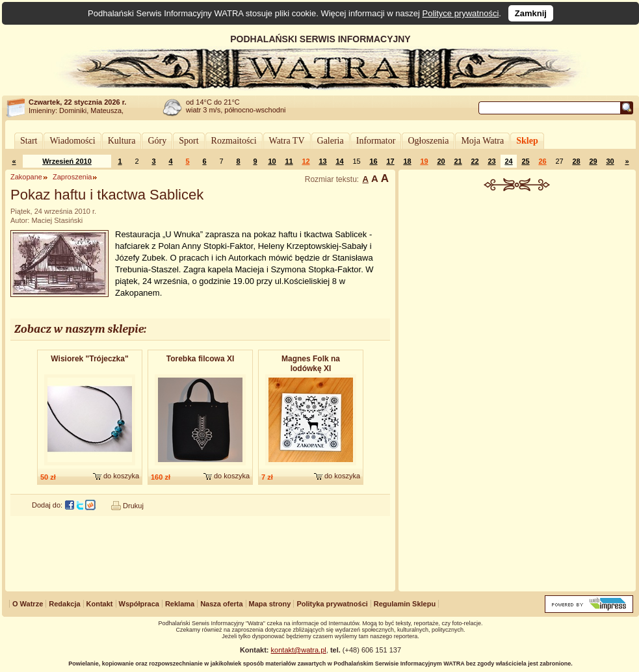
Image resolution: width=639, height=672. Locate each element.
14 (339, 161)
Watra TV (287, 141)
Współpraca (139, 604)
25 (525, 161)
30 (610, 161)
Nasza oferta (221, 604)
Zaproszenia (72, 177)
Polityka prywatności (332, 604)
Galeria (331, 141)
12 (306, 161)
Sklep (527, 141)
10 (272, 161)
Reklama (180, 604)
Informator (376, 141)
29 (593, 161)
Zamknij (531, 13)
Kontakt (100, 604)
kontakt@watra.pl (299, 650)
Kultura (122, 141)
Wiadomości (72, 141)
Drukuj (133, 506)
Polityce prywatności (461, 13)
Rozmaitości (234, 141)
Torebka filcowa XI (200, 359)
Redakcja (64, 604)
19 (424, 161)
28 (576, 161)
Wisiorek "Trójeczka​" (89, 359)
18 (407, 161)
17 (390, 161)
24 (508, 161)
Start (29, 141)
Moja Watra (482, 141)
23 (491, 161)
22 (475, 161)
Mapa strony (270, 604)
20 (441, 161)
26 (542, 161)
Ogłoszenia (428, 141)
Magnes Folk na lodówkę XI (311, 364)
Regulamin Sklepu (405, 604)
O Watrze (28, 604)
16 (373, 161)
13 (322, 161)
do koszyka (121, 476)
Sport (189, 141)
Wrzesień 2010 (67, 161)
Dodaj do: (47, 505)
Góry (157, 141)
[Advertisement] (517, 393)
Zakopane (26, 177)
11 (289, 161)
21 (458, 161)
